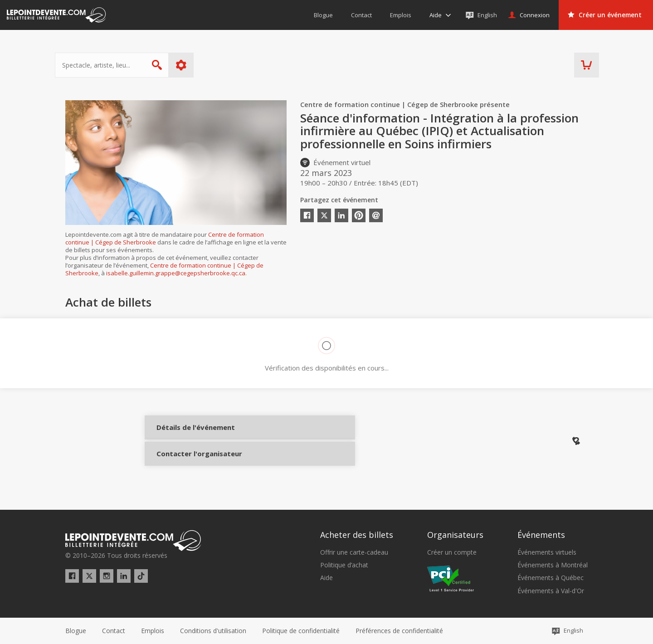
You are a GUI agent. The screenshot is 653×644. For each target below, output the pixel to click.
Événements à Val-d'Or (551, 591)
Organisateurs (455, 535)
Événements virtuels (547, 552)
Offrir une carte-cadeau (354, 552)
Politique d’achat (344, 565)
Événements (541, 535)
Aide (326, 578)
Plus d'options (192, 65)
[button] (399, 631)
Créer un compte (452, 552)
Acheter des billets (357, 535)
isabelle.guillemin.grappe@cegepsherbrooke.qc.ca (176, 273)
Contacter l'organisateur (187, 461)
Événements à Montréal (553, 565)
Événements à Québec (551, 578)
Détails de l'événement (187, 434)
